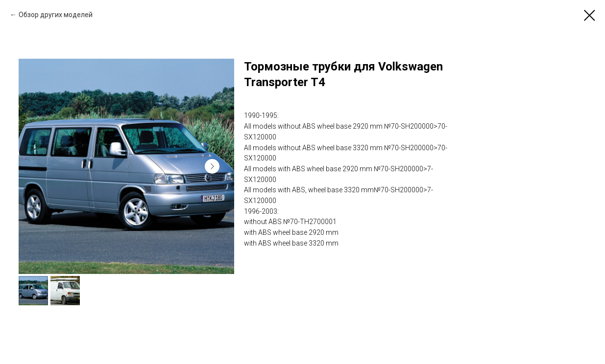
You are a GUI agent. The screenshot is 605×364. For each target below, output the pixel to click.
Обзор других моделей (56, 15)
